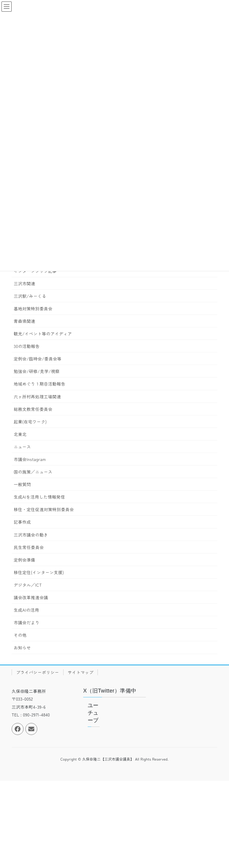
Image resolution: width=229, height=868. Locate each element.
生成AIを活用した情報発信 (39, 497)
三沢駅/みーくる (30, 296)
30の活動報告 (27, 346)
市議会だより (27, 622)
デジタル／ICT (28, 585)
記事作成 (22, 522)
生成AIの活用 (26, 610)
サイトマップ (81, 672)
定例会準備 (24, 560)
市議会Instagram (30, 459)
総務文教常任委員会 (33, 409)
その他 (20, 635)
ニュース (22, 447)
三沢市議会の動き (31, 535)
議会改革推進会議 (31, 597)
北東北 (20, 434)
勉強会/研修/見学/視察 (37, 371)
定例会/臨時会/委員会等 (38, 359)
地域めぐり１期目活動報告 (40, 384)
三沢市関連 (24, 283)
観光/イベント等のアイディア (43, 334)
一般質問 (22, 484)
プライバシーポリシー (38, 672)
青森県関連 (24, 321)
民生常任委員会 (29, 547)
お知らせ (22, 647)
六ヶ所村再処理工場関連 (37, 397)
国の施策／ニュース (33, 472)
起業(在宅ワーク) (30, 422)
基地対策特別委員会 (33, 309)
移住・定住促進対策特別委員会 (44, 509)
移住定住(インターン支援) (39, 572)
